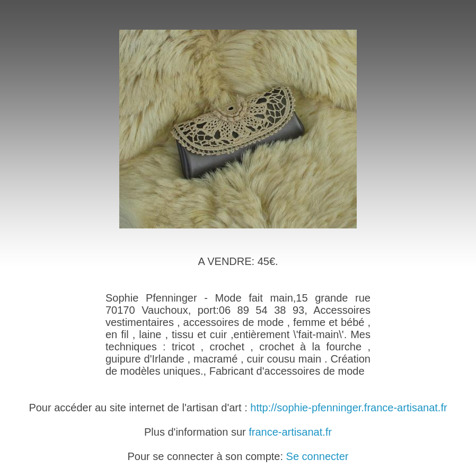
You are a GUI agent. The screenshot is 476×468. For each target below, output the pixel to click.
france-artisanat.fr (290, 432)
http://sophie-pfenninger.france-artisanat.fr (349, 408)
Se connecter (318, 456)
